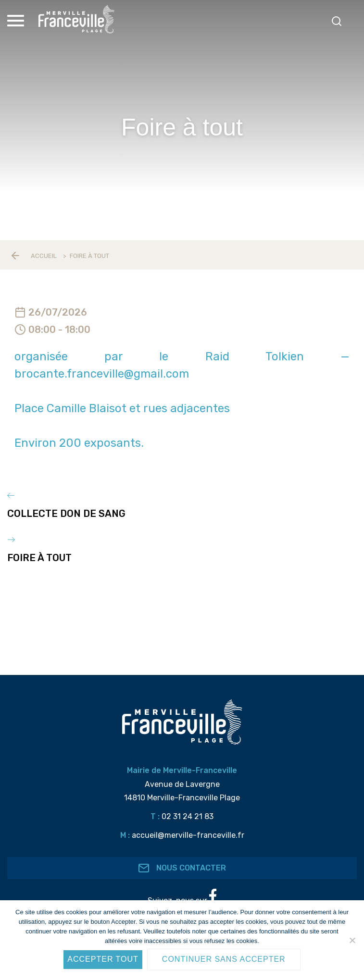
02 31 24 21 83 (188, 816)
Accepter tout (103, 959)
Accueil (44, 256)
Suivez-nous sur (182, 897)
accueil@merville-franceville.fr (188, 835)
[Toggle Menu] (17, 21)
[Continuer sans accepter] (352, 940)
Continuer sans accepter (224, 959)
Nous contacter (182, 868)
